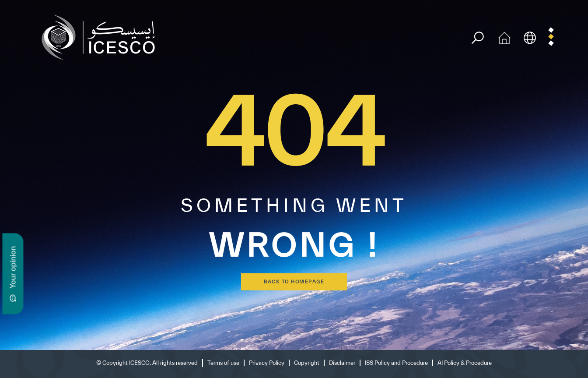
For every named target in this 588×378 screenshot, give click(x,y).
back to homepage (294, 282)
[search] (478, 38)
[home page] (102, 37)
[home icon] (504, 37)
